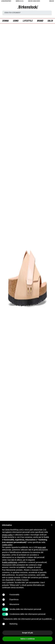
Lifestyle (28, 21)
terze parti (42, 547)
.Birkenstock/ (27, 8)
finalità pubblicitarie (10, 562)
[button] (52, 525)
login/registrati (6, 1)
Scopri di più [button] (27, 633)
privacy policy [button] (7, 535)
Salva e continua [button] (27, 639)
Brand (40, 21)
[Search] (27, 13)
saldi (50, 21)
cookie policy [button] (7, 545)
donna (5, 21)
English (52, 1)
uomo (16, 21)
